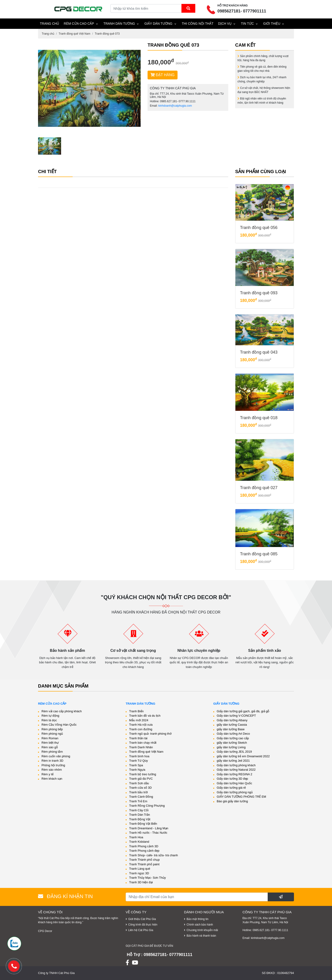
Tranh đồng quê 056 (259, 228)
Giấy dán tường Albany (232, 720)
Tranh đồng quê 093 (259, 293)
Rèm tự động (50, 716)
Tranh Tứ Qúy (138, 761)
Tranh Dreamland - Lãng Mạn (149, 828)
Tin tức (247, 24)
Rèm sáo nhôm (52, 770)
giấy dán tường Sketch (232, 743)
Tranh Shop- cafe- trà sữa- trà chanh (154, 855)
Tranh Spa (136, 765)
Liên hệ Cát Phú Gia (141, 930)
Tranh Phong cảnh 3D (144, 846)
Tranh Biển (136, 711)
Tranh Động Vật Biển (143, 824)
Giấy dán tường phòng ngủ (235, 792)
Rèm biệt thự (50, 743)
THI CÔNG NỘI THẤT (198, 24)
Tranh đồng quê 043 (259, 352)
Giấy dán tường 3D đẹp (232, 779)
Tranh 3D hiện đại (141, 882)
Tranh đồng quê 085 (259, 554)
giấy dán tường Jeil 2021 (233, 761)
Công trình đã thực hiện (143, 925)
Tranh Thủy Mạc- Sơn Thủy (147, 878)
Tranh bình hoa (139, 756)
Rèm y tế (47, 774)
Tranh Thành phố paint (144, 864)
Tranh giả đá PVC (141, 779)
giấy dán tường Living (231, 747)
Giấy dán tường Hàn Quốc (234, 783)
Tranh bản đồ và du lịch (145, 716)
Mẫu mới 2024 (139, 720)
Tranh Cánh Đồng (141, 797)
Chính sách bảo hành (200, 925)
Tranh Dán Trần (139, 815)
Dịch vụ (225, 24)
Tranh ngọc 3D (139, 873)
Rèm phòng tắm (52, 752)
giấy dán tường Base (231, 729)
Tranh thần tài (138, 738)
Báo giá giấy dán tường (232, 801)
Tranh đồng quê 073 (107, 34)
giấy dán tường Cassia (232, 725)
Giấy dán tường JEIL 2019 (234, 752)
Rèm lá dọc (49, 720)
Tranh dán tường (119, 24)
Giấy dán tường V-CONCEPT (236, 716)
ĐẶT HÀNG (163, 75)
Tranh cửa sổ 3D (140, 788)
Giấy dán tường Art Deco (233, 734)
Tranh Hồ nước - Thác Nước (148, 833)
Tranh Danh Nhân (141, 747)
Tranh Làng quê (140, 869)
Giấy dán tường (158, 24)
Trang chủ (48, 34)
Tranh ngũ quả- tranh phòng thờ (150, 734)
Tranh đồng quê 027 (259, 488)
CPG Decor (45, 931)
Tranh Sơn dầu (139, 783)
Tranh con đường (141, 729)
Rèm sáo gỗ (50, 747)
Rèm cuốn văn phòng (56, 756)
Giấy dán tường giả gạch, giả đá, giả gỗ (243, 711)
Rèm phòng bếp (52, 729)
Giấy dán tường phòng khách (236, 765)
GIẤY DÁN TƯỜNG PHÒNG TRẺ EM (241, 797)
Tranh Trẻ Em (138, 801)
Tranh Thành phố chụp (144, 860)
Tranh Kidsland (139, 842)
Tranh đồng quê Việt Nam (74, 34)
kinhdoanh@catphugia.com (175, 106)
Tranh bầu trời (138, 792)
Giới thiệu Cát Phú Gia (142, 919)
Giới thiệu (272, 24)
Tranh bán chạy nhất (143, 743)
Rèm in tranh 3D (52, 761)
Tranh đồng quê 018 (259, 418)
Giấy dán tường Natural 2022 (236, 770)
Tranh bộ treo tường (143, 774)
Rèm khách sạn (52, 779)
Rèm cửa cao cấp (79, 24)
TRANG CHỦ (49, 24)
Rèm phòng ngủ (52, 734)
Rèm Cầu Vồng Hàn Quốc (59, 725)
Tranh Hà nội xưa (141, 725)
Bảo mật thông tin (197, 919)
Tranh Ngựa (137, 770)
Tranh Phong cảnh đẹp (144, 851)
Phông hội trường (53, 765)
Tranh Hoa (136, 837)
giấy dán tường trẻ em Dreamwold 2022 (243, 756)
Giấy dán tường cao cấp (233, 738)
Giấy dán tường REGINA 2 (234, 774)
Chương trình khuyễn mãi (202, 930)
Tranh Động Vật (140, 819)
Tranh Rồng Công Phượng (147, 806)
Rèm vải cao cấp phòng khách (62, 711)
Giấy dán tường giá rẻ (231, 788)
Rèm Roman (50, 738)
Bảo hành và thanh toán (201, 936)
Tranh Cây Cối (139, 810)
